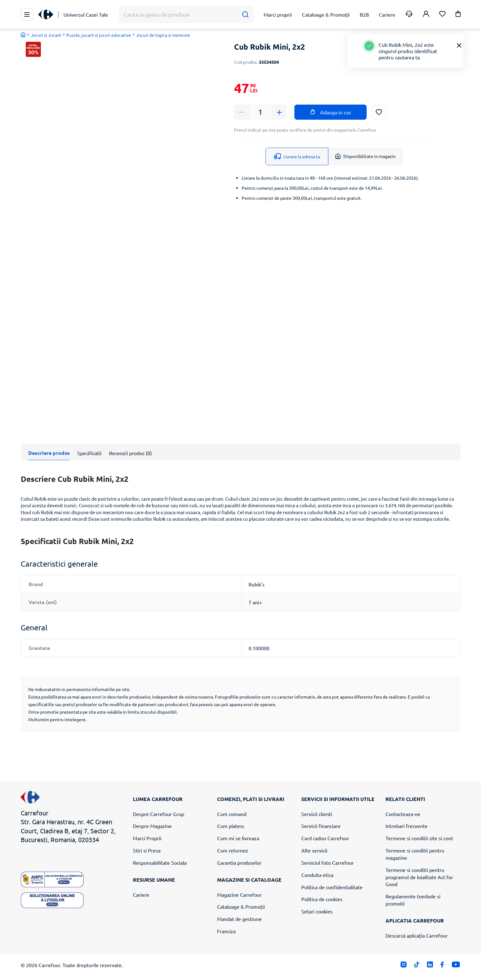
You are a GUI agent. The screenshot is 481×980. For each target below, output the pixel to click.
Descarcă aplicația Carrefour (417, 935)
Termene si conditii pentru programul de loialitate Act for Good (419, 877)
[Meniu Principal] (27, 14)
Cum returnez (233, 850)
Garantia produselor (239, 863)
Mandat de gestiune (239, 919)
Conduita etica (317, 875)
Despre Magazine (152, 826)
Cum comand (232, 814)
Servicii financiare (321, 826)
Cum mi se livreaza (238, 838)
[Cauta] (245, 15)
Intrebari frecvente (407, 826)
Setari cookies (317, 911)
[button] (458, 15)
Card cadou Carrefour (325, 838)
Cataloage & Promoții (241, 906)
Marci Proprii (147, 838)
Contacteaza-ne (403, 814)
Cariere (141, 895)
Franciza (226, 931)
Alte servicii (314, 850)
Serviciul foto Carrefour (328, 863)
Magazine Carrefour (239, 895)
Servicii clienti (317, 814)
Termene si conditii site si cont (419, 838)
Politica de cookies (322, 899)
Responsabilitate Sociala (160, 863)
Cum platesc (231, 826)
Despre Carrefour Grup (159, 814)
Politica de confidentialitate (332, 887)
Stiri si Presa (147, 850)
